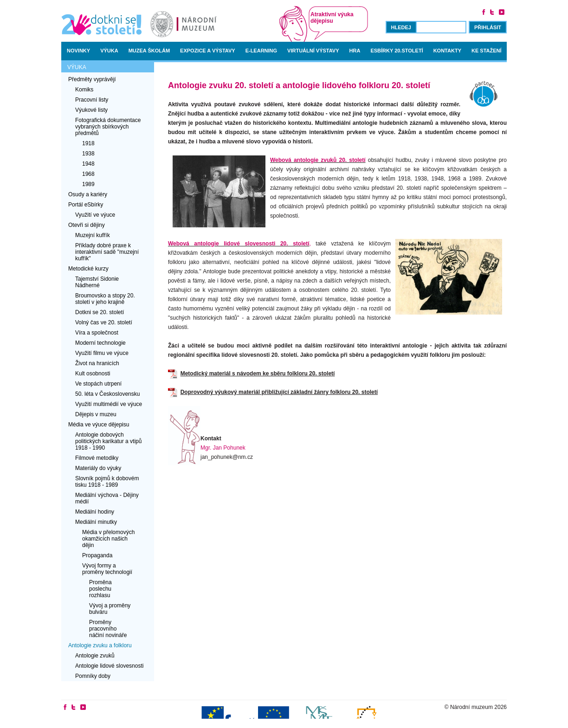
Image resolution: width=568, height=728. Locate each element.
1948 (88, 164)
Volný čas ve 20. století (104, 322)
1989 (88, 184)
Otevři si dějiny (87, 225)
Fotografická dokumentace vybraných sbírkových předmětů (108, 127)
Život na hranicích (97, 363)
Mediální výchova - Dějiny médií (107, 498)
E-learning (261, 51)
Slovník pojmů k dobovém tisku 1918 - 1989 (107, 482)
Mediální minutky (96, 522)
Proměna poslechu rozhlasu (100, 589)
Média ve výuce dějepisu (99, 425)
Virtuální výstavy (313, 51)
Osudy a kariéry (88, 194)
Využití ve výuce (95, 215)
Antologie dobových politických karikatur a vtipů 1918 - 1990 (108, 441)
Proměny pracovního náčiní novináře (108, 629)
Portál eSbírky (86, 205)
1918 (88, 143)
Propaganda (97, 555)
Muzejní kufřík (93, 235)
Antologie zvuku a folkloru (100, 645)
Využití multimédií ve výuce (109, 404)
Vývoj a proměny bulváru (110, 609)
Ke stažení (487, 51)
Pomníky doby (93, 676)
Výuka (109, 51)
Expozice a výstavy (208, 51)
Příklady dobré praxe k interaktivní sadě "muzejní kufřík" (107, 252)
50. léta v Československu (107, 394)
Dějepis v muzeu (96, 414)
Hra (355, 51)
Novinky (78, 51)
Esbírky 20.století (397, 51)
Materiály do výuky (98, 468)
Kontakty (447, 51)
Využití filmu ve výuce (102, 353)
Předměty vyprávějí (92, 79)
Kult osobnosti (93, 374)
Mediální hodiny (95, 512)
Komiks (84, 90)
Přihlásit (488, 27)
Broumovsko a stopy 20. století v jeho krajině (105, 299)
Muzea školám (149, 51)
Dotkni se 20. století (100, 312)
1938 (88, 154)
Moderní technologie (100, 343)
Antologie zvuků (95, 656)
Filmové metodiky (97, 458)
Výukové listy (91, 110)
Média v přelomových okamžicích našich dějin (108, 539)
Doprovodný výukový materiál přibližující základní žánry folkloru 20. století (279, 392)
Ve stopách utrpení (98, 384)
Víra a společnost (97, 333)
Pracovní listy (92, 100)
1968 (88, 174)
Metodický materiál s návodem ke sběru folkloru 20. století (258, 374)
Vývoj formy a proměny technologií (107, 569)
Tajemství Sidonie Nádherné (97, 282)
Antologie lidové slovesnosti (109, 666)
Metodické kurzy (88, 269)
